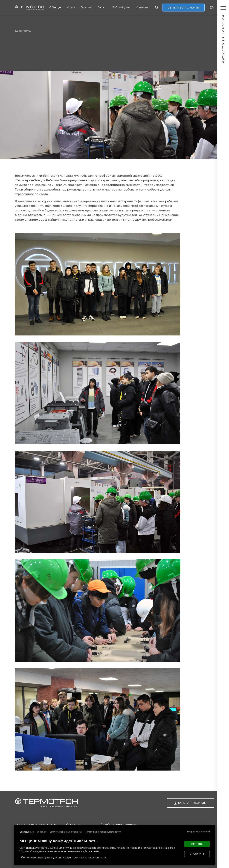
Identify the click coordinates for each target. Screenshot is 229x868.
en (212, 8)
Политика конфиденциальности (103, 832)
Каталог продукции (192, 803)
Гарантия (86, 7)
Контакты (142, 7)
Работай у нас (121, 7)
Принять (197, 844)
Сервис (102, 7)
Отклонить (197, 854)
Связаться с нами (183, 8)
